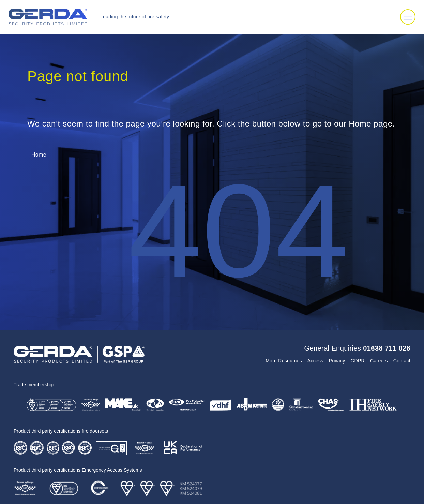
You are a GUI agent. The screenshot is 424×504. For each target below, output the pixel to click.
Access (315, 361)
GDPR (358, 361)
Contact (402, 361)
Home (39, 155)
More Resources (284, 361)
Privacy (337, 361)
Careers (379, 361)
